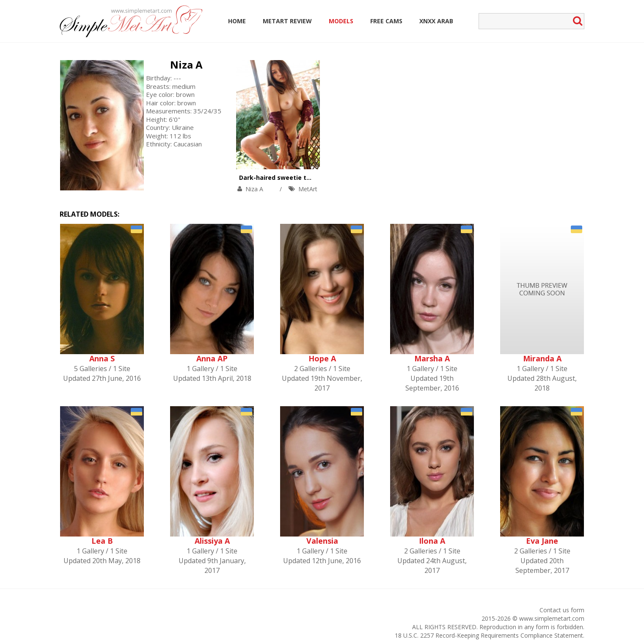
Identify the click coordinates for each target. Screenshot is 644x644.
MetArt (308, 189)
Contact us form (562, 610)
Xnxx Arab (436, 21)
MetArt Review (287, 21)
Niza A (186, 65)
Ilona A (432, 541)
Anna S (102, 358)
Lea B (102, 541)
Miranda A (542, 358)
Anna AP (212, 358)
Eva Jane (542, 541)
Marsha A (432, 358)
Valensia (322, 541)
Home (237, 21)
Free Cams (386, 21)
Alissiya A (212, 541)
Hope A (322, 358)
